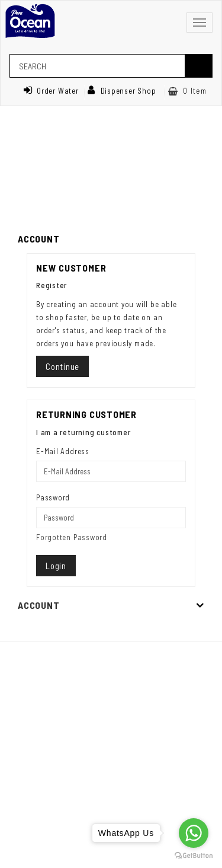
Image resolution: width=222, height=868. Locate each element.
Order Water (51, 91)
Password (53, 497)
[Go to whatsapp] (194, 833)
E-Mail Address (63, 451)
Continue (62, 366)
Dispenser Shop (122, 91)
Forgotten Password (72, 537)
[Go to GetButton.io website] (194, 856)
